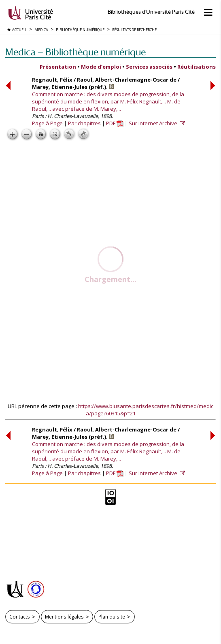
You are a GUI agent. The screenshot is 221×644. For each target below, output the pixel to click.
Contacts (20, 617)
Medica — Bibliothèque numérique (75, 52)
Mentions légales (64, 617)
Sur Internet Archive (154, 123)
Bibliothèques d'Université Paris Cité (151, 12)
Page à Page (47, 123)
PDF (115, 123)
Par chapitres (84, 123)
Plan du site (112, 617)
